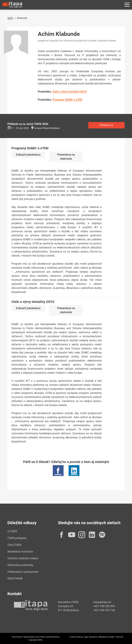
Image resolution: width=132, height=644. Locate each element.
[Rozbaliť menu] (127, 5)
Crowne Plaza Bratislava (47, 128)
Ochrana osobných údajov (23, 558)
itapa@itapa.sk (102, 602)
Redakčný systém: (107, 637)
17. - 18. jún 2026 (18, 128)
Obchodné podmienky (20, 565)
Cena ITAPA (14, 545)
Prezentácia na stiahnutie (66, 157)
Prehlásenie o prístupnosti (23, 572)
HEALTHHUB (15, 579)
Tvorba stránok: (76, 637)
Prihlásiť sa (106, 125)
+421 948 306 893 (104, 606)
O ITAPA (12, 531)
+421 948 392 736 (104, 610)
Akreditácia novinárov (20, 552)
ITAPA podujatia (17, 538)
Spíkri (10, 18)
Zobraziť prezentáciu (28, 155)
